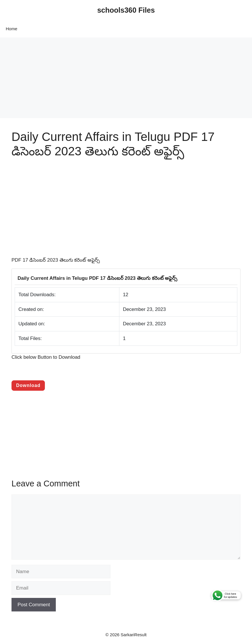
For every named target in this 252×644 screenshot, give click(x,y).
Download (28, 385)
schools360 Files (126, 10)
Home (12, 29)
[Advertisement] (126, 78)
